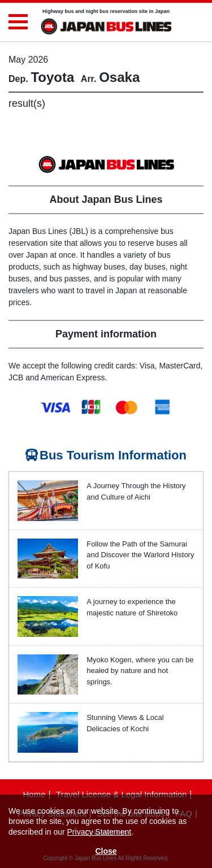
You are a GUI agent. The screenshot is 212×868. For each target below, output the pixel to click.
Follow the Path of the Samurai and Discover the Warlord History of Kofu (140, 555)
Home (34, 794)
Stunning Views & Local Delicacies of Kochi (125, 723)
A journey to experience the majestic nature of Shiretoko (132, 607)
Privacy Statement (99, 832)
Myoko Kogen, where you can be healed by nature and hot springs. (140, 671)
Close (106, 851)
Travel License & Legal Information (121, 794)
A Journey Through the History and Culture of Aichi (136, 491)
